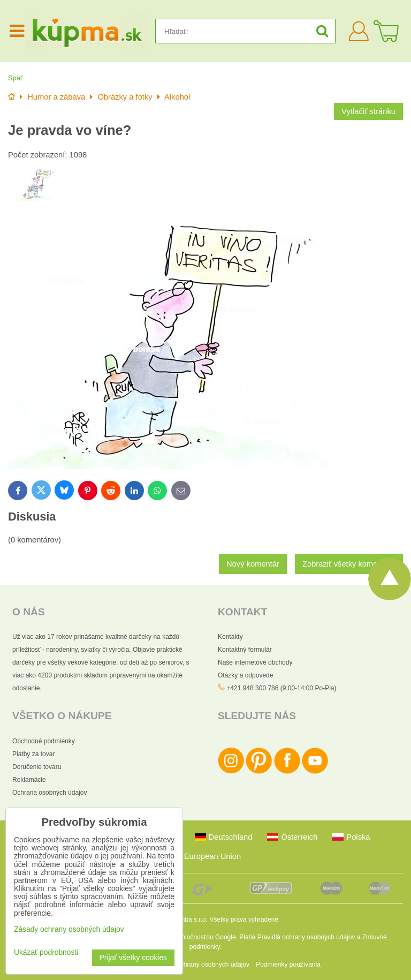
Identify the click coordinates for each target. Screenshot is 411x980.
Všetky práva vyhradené (244, 919)
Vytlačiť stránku (368, 111)
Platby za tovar (33, 754)
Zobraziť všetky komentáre (349, 564)
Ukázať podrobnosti (46, 952)
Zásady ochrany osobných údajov (201, 964)
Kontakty (230, 637)
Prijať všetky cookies (133, 958)
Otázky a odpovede (245, 675)
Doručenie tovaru (37, 767)
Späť (16, 78)
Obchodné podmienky (44, 741)
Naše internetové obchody (255, 662)
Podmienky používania (288, 964)
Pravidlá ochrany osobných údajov (306, 937)
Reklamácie (29, 780)
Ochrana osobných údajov (50, 793)
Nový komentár (253, 564)
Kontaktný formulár (245, 650)
